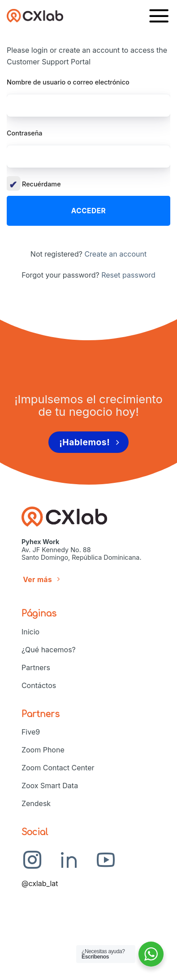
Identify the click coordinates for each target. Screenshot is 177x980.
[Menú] (159, 15)
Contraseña (25, 133)
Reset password (128, 275)
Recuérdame (34, 184)
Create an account (115, 254)
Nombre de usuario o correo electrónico (68, 82)
